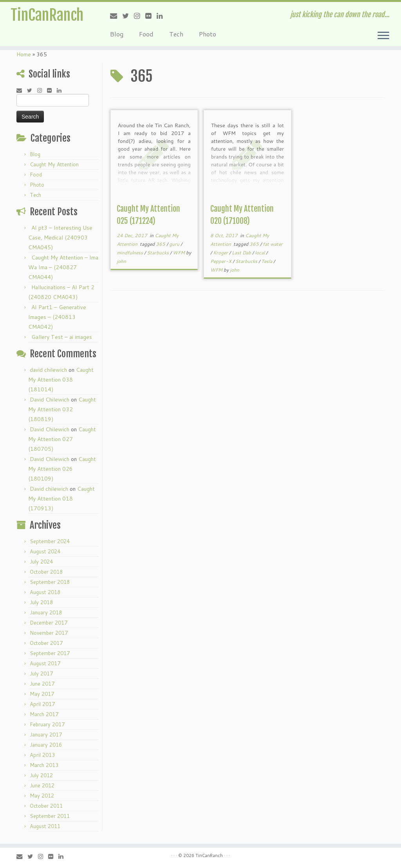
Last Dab (242, 253)
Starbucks (158, 253)
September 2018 (50, 582)
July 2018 (41, 602)
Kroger (221, 253)
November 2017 (49, 633)
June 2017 (42, 684)
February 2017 (47, 724)
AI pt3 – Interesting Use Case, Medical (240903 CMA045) (60, 238)
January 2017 (46, 735)
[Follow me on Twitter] (128, 16)
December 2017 (49, 623)
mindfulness (130, 253)
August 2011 (45, 826)
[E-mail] (116, 16)
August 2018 (45, 592)
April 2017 (42, 704)
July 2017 (41, 674)
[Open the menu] (383, 36)
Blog (117, 34)
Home (24, 54)
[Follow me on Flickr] (151, 16)
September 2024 (50, 541)
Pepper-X (221, 261)
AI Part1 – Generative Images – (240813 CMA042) (57, 317)
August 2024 (45, 551)
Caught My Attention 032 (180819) (62, 409)
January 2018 (46, 612)
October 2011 (46, 806)
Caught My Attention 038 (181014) (61, 380)
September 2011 (50, 816)
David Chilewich (50, 400)
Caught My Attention (54, 164)
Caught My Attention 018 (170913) (61, 499)
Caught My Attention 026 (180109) (62, 469)
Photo (208, 34)
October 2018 (46, 572)
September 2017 (50, 653)
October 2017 (46, 643)
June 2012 (42, 785)
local (260, 253)
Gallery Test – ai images (62, 337)
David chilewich (49, 489)
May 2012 (42, 796)
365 (161, 244)
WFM (179, 253)
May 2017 (42, 694)
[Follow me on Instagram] (140, 16)
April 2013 (42, 755)
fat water (273, 244)
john (121, 261)
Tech (176, 34)
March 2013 (44, 765)
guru (175, 244)
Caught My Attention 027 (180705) (62, 439)
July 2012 (41, 775)
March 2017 (44, 714)
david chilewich (48, 370)
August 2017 (45, 663)
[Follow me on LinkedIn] (162, 16)
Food (146, 34)
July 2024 (41, 562)
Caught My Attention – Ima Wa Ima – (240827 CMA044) (63, 267)
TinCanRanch (47, 16)
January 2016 (46, 745)
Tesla (267, 261)
